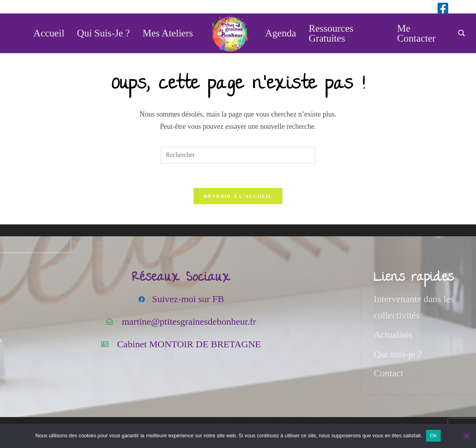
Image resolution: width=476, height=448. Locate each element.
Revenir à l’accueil (238, 196)
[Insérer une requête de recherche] (238, 155)
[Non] (466, 436)
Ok (433, 436)
